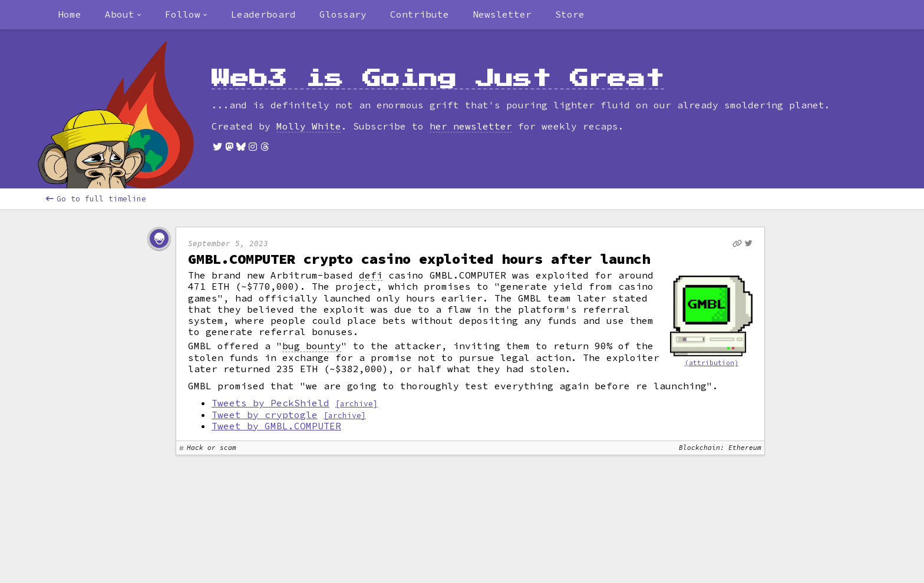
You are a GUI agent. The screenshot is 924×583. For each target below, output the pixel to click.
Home (70, 14)
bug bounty (312, 346)
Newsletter (502, 14)
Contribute (420, 14)
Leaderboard (263, 14)
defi (371, 275)
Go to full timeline (96, 199)
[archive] (357, 403)
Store (570, 14)
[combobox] (123, 15)
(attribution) (712, 363)
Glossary (343, 14)
